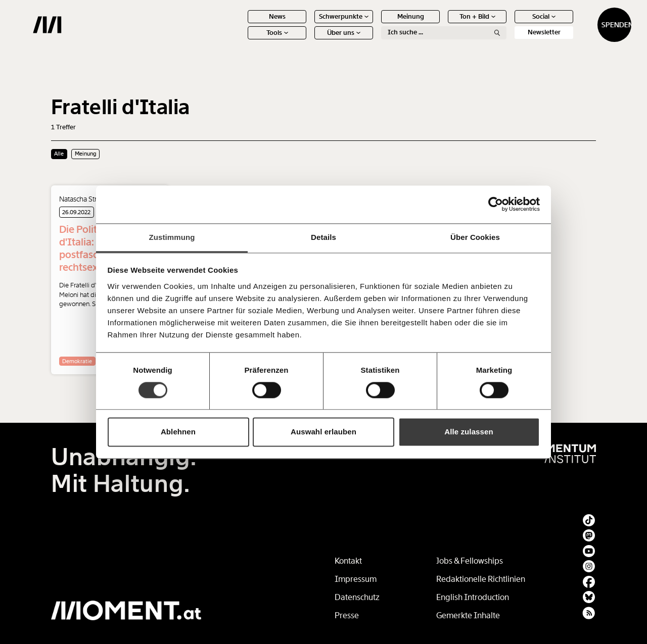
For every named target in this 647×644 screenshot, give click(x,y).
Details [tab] (323, 237)
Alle (59, 154)
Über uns (308, 40)
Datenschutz (357, 597)
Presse (347, 615)
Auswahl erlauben (323, 432)
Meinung (375, 24)
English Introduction (473, 597)
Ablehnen (178, 432)
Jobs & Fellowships (470, 561)
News (242, 24)
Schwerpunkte (308, 24)
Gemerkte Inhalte (468, 615)
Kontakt (348, 561)
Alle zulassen (469, 432)
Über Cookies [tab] (475, 237)
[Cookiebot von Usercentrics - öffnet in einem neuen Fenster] (496, 204)
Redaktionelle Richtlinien (481, 579)
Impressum (356, 579)
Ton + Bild (442, 24)
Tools (242, 40)
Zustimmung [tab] (172, 237)
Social (509, 24)
